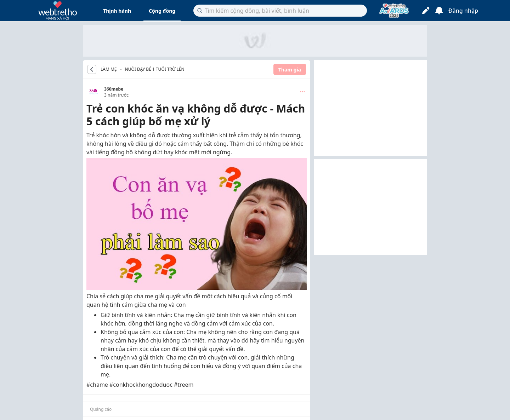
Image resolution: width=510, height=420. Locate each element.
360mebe (114, 89)
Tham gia (290, 70)
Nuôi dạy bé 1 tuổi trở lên (155, 69)
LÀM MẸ (109, 69)
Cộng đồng (162, 11)
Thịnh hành (117, 11)
